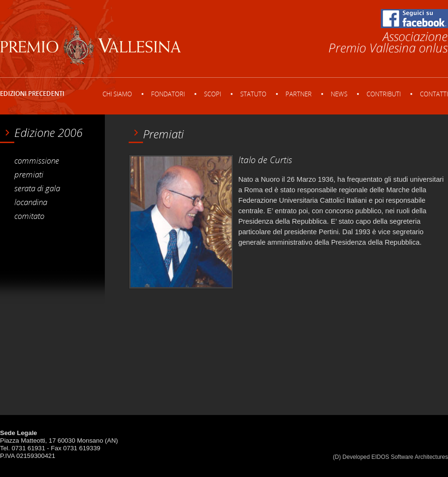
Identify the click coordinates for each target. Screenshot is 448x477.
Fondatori (168, 94)
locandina (31, 202)
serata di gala (37, 188)
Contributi (384, 94)
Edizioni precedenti (32, 93)
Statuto (253, 94)
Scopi (213, 94)
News (339, 94)
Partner (299, 94)
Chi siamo (117, 94)
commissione (37, 160)
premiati (29, 174)
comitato (29, 216)
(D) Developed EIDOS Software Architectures (391, 457)
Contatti (434, 94)
